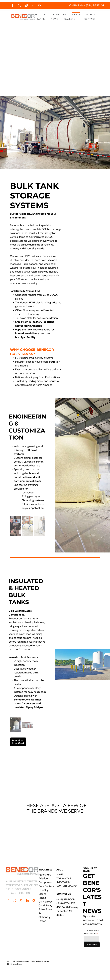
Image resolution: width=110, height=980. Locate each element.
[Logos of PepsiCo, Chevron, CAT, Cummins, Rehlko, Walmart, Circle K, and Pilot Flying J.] (55, 834)
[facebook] (13, 6)
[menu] (104, 49)
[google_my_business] (40, 6)
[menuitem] (40, 15)
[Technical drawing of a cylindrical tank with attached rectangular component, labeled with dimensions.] (87, 199)
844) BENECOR (66, 900)
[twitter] (19, 6)
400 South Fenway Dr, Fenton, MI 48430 (67, 911)
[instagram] (26, 6)
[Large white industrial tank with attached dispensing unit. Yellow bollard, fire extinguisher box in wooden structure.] (87, 245)
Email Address (91, 934)
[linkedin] (33, 6)
